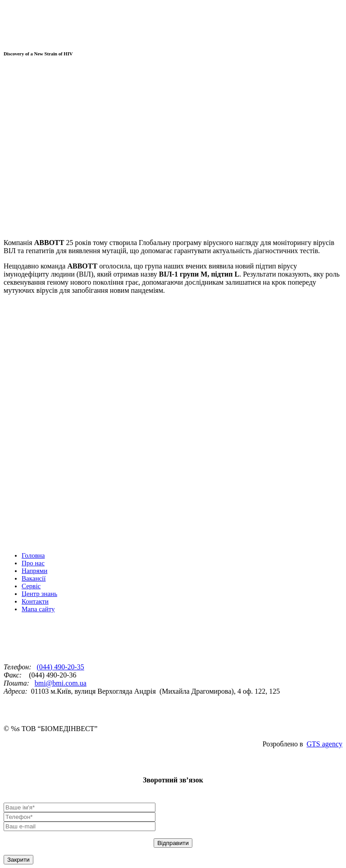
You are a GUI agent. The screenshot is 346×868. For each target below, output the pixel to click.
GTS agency (324, 744)
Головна (33, 555)
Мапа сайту (38, 609)
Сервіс (31, 586)
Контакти (35, 601)
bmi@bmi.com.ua (61, 683)
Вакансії (34, 578)
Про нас (33, 563)
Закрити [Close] (18, 860)
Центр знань (39, 594)
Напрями (34, 571)
